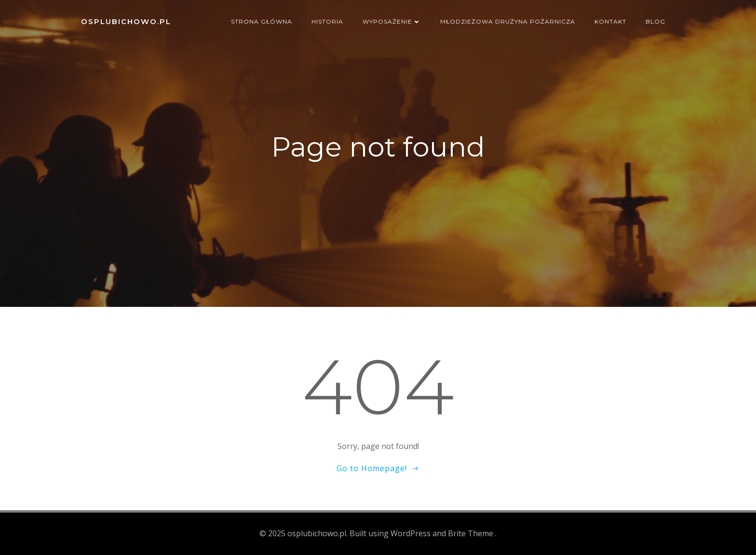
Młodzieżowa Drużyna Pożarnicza (508, 21)
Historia (327, 21)
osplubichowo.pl (126, 21)
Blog (655, 21)
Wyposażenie (392, 21)
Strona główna (262, 21)
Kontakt (610, 21)
